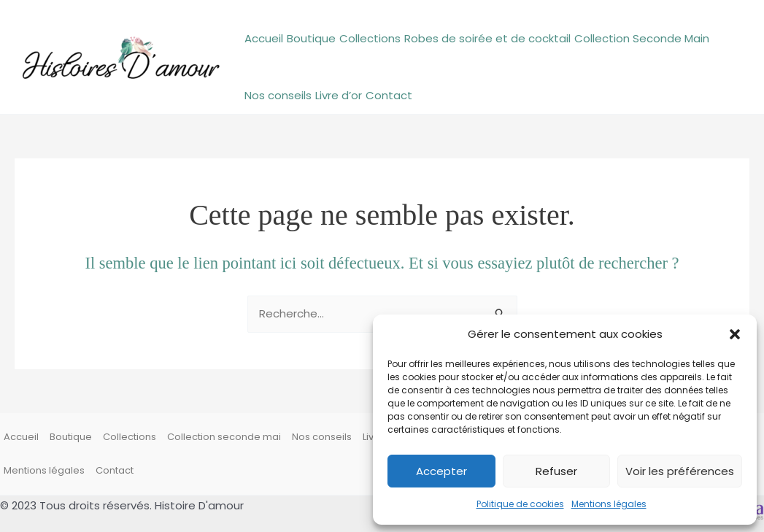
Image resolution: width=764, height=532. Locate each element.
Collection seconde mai (224, 437)
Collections (370, 38)
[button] (735, 334)
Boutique (311, 38)
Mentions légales (609, 504)
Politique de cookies (520, 504)
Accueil (264, 38)
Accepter (441, 471)
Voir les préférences (680, 471)
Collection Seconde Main (642, 38)
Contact (389, 95)
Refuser (556, 471)
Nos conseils (278, 95)
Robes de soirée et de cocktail (487, 38)
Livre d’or (339, 95)
